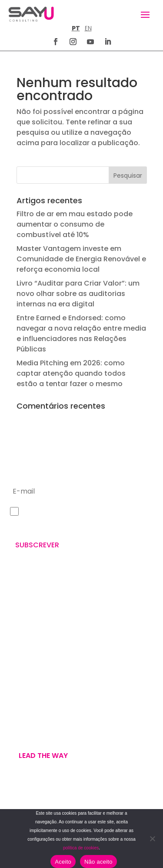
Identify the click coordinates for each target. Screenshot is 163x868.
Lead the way (43, 756)
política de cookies (81, 848)
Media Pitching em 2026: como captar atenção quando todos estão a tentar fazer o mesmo (71, 373)
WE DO (18, 719)
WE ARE (19, 709)
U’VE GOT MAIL (31, 730)
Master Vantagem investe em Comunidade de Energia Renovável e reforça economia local (81, 259)
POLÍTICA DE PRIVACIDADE (42, 805)
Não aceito (98, 862)
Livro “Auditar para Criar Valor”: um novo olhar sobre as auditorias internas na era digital (78, 294)
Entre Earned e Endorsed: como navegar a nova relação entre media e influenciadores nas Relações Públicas (81, 333)
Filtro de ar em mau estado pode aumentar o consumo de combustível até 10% (75, 224)
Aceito (63, 862)
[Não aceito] (152, 839)
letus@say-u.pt (33, 665)
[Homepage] (31, 14)
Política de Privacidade (79, 525)
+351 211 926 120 (33, 637)
